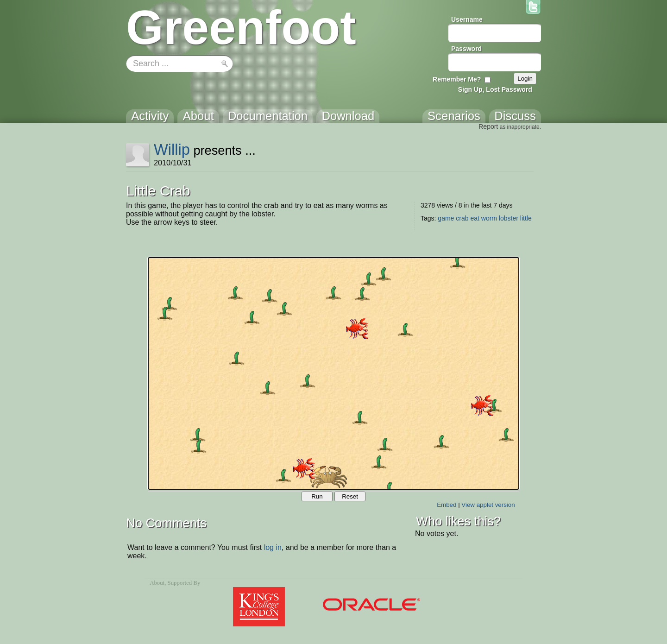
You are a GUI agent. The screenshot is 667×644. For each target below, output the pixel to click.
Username (467, 19)
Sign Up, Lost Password (495, 89)
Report (488, 126)
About (157, 583)
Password (466, 49)
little (526, 218)
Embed (447, 505)
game (446, 218)
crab (462, 218)
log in (273, 547)
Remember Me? (457, 79)
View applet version (488, 505)
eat (475, 218)
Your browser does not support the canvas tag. (333, 373)
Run (317, 496)
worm (489, 218)
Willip (172, 149)
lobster (509, 218)
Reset (350, 496)
